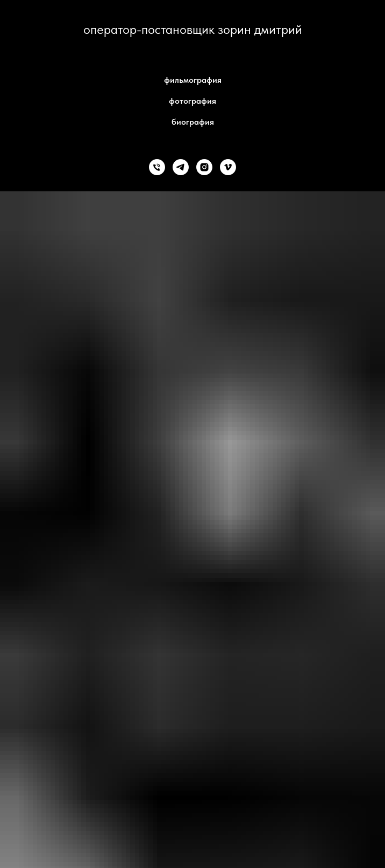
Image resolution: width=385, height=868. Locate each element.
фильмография (193, 80)
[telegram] (181, 167)
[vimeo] (228, 167)
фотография (192, 101)
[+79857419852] (157, 167)
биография (193, 122)
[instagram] (204, 167)
